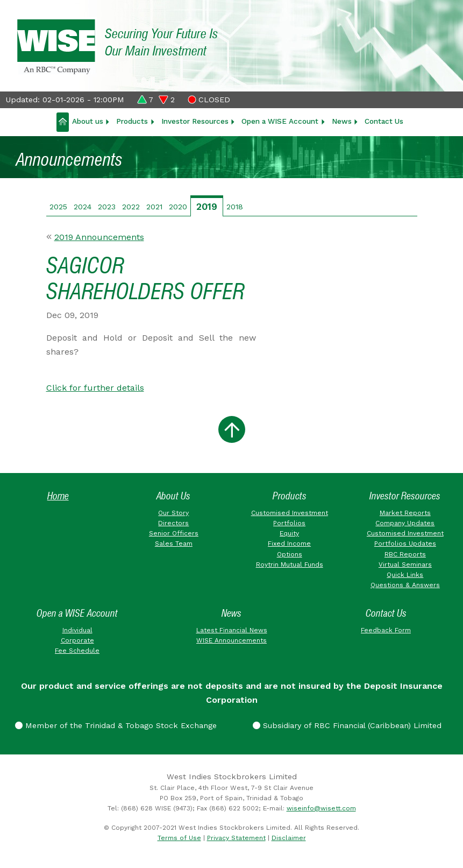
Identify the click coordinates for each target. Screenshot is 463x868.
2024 (83, 207)
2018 (235, 207)
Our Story (173, 513)
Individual (77, 630)
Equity (289, 533)
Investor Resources (195, 121)
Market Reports (405, 513)
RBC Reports (405, 554)
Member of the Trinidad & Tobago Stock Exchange (116, 725)
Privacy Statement (236, 838)
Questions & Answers (405, 585)
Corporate (77, 640)
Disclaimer (289, 838)
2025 (58, 207)
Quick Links (405, 575)
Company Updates (405, 523)
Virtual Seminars (405, 564)
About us (88, 121)
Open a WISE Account (280, 121)
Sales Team (174, 544)
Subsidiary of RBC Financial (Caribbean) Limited (347, 725)
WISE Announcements (231, 640)
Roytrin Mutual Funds (290, 564)
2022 (131, 207)
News (342, 121)
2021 (154, 207)
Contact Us (384, 121)
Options (290, 554)
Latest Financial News (232, 630)
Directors (173, 523)
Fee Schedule (77, 651)
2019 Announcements (99, 237)
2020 (178, 207)
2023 (107, 207)
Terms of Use (179, 838)
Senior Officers (174, 533)
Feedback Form (386, 630)
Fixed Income (289, 544)
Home (58, 496)
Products (132, 121)
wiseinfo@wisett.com (321, 808)
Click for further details (95, 388)
